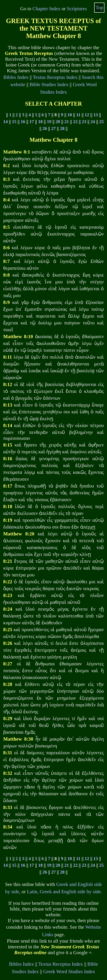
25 (102, 122)
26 (45, 128)
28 (62, 128)
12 (87, 115)
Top (99, 7)
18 (40, 122)
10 (70, 115)
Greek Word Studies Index (69, 971)
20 (58, 122)
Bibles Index (16, 77)
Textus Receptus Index (55, 77)
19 (49, 122)
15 (14, 122)
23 (84, 122)
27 (53, 128)
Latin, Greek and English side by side (64, 892)
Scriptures (77, 9)
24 (93, 122)
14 (5, 122)
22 (75, 122)
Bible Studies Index (49, 84)
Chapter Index (46, 9)
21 (67, 122)
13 (96, 115)
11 (78, 115)
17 (32, 122)
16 (23, 122)
